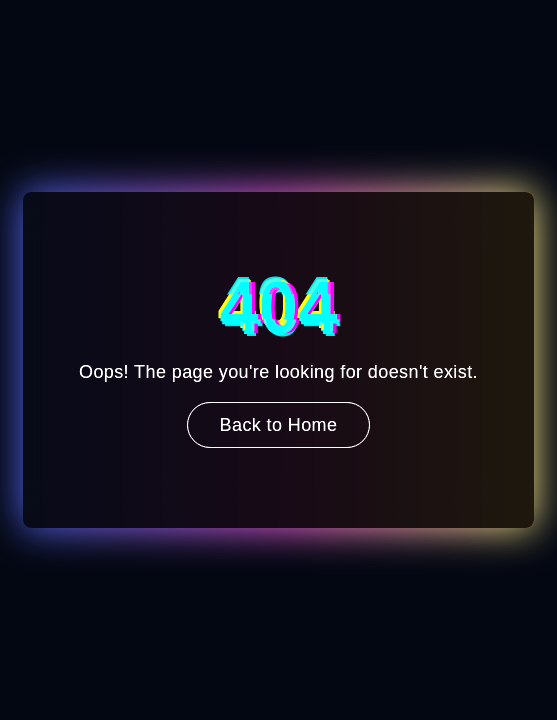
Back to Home (279, 425)
